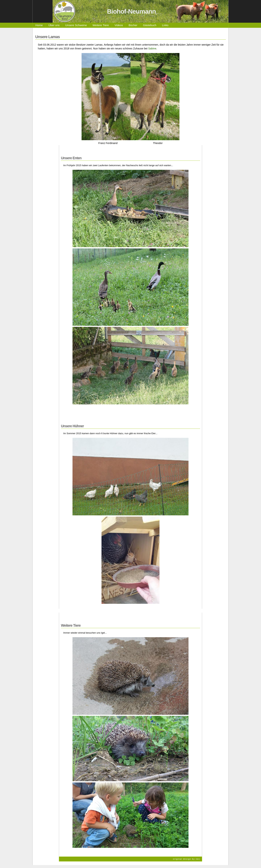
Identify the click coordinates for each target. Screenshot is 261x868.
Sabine (152, 48)
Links (165, 25)
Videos (119, 25)
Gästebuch (150, 25)
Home (39, 25)
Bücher (133, 25)
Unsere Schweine (76, 25)
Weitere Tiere (101, 25)
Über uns (54, 25)
